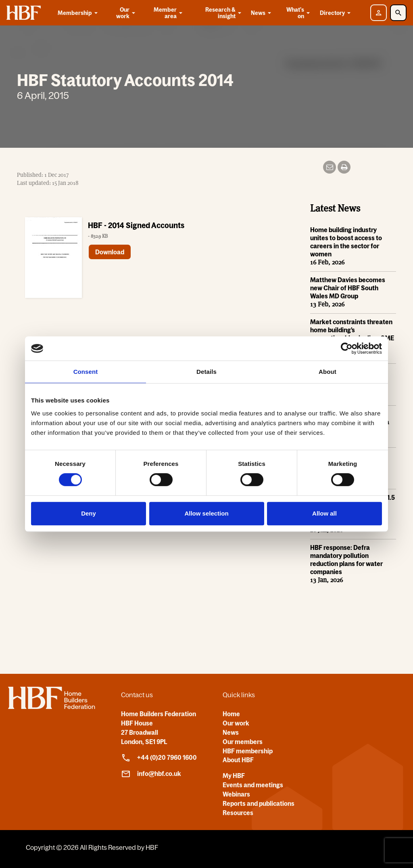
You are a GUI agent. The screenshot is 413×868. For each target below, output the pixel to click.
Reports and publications (259, 803)
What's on (299, 13)
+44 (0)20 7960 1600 (159, 758)
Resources (238, 813)
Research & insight (224, 13)
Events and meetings (253, 785)
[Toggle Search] (398, 13)
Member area (169, 13)
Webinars (236, 794)
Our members (243, 742)
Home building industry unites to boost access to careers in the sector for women (346, 242)
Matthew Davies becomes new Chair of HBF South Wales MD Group (348, 288)
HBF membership (248, 751)
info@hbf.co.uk (151, 774)
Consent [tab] (86, 372)
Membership (79, 13)
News (262, 13)
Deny (89, 513)
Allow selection (206, 513)
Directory (337, 13)
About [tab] (327, 372)
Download (110, 252)
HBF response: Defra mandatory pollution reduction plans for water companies (346, 560)
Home (231, 714)
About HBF (238, 760)
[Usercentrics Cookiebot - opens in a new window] (347, 348)
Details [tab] (206, 372)
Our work (126, 13)
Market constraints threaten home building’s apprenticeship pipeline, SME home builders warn (352, 334)
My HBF (234, 776)
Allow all (324, 513)
